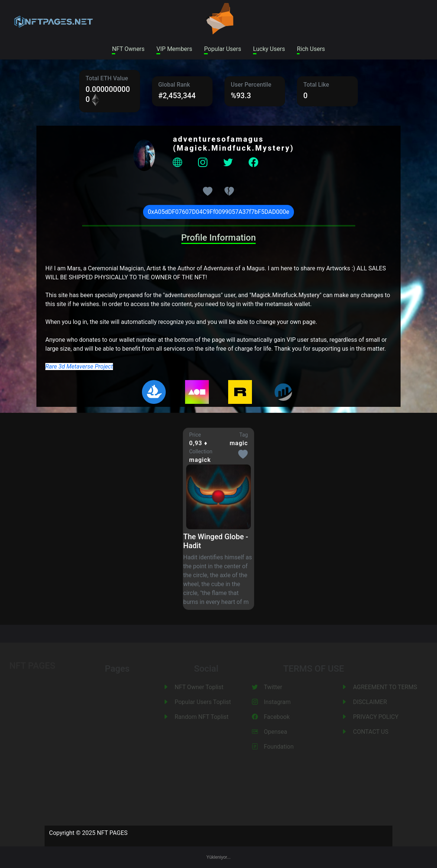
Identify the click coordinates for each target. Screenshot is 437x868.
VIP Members (174, 49)
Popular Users (223, 49)
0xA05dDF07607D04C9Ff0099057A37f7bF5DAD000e (218, 212)
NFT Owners (128, 49)
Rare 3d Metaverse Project (79, 367)
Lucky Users (269, 49)
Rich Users (311, 49)
